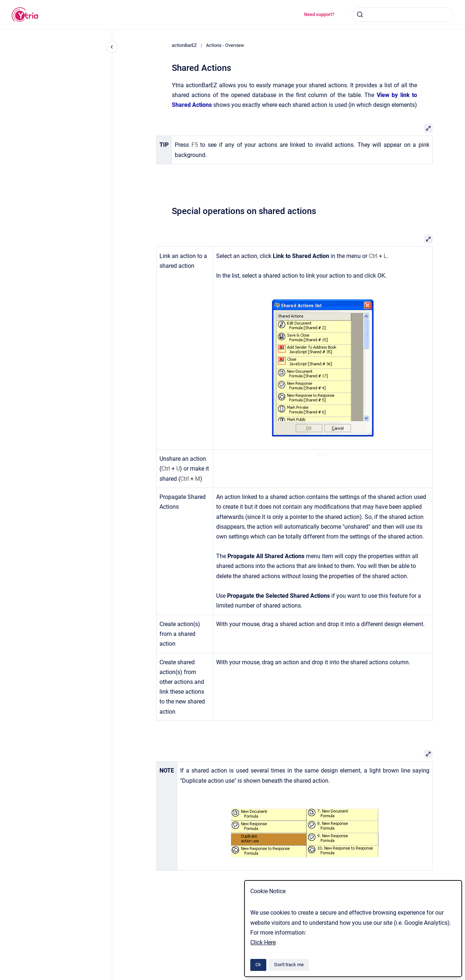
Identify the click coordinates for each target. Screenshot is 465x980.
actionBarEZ (184, 45)
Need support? (319, 14)
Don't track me (289, 965)
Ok (258, 965)
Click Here (263, 942)
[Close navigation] (112, 47)
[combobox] (403, 15)
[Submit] (360, 15)
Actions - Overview (225, 45)
